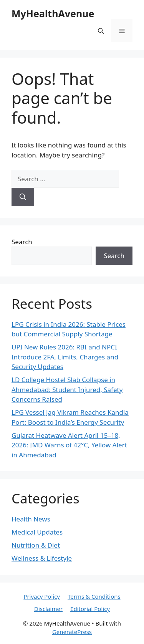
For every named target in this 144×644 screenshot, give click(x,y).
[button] (101, 31)
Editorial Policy (90, 609)
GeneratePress (72, 632)
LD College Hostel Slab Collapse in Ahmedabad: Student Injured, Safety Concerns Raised (67, 389)
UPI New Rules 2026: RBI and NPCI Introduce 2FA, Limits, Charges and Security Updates (65, 357)
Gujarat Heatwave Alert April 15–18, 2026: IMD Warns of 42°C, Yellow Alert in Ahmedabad (69, 445)
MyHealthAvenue (53, 13)
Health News (31, 519)
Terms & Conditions (94, 596)
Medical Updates (37, 532)
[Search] (23, 197)
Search (22, 242)
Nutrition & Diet (36, 545)
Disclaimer (48, 609)
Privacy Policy (42, 596)
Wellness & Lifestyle (42, 558)
